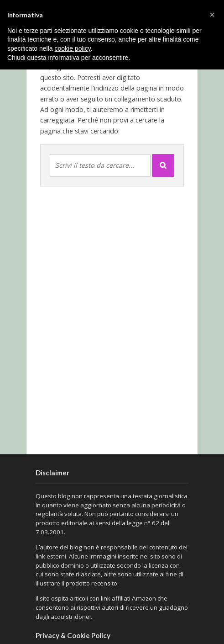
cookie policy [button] (73, 48)
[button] (212, 15)
